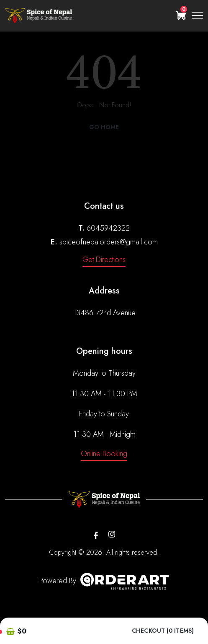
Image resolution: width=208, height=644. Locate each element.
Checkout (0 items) (163, 631)
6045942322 (108, 228)
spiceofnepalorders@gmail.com (109, 242)
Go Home (104, 127)
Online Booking (104, 454)
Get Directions (104, 260)
